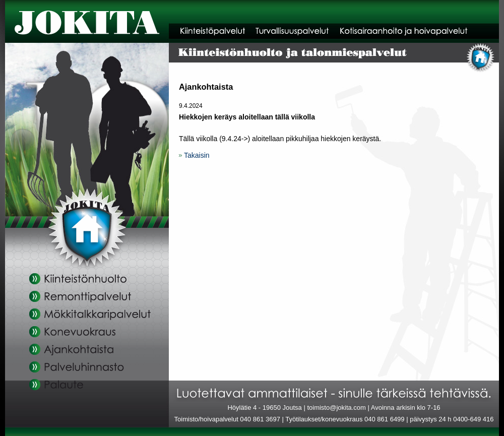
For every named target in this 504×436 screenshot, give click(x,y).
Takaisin (197, 155)
